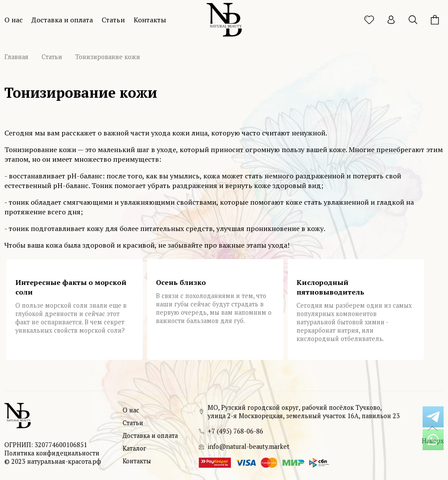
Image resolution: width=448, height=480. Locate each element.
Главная (16, 57)
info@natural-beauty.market (249, 446)
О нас (14, 20)
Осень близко (181, 282)
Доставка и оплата (62, 20)
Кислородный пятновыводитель (330, 287)
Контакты (150, 20)
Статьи (113, 20)
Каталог (134, 448)
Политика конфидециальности (52, 453)
